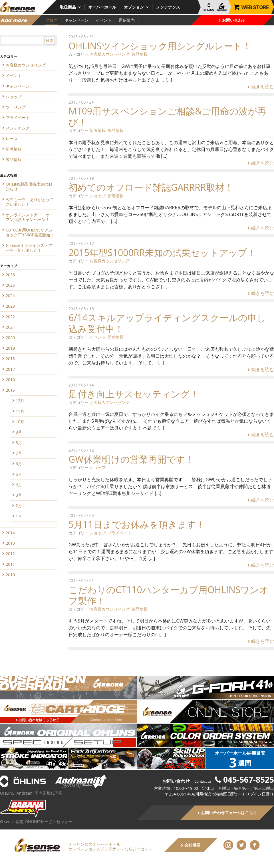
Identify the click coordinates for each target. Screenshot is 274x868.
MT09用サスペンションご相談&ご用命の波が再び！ (167, 116)
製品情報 (140, 54)
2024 (10, 296)
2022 (10, 317)
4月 (19, 485)
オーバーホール (102, 7)
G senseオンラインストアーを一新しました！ (29, 248)
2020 (10, 338)
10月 (20, 422)
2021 (10, 327)
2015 (10, 390)
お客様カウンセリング (110, 54)
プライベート (120, 533)
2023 (10, 306)
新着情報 (98, 130)
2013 (10, 543)
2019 (10, 348)
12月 (20, 401)
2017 (10, 369)
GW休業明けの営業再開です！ (131, 459)
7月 (19, 453)
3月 (19, 495)
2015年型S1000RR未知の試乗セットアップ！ (162, 252)
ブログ (51, 20)
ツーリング (16, 107)
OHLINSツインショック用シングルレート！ (160, 46)
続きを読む (261, 86)
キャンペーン (76, 20)
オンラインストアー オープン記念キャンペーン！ (30, 217)
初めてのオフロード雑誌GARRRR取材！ (151, 187)
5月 (19, 474)
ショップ (98, 196)
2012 (10, 554)
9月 (19, 432)
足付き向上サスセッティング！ (134, 394)
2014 (10, 533)
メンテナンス (168, 7)
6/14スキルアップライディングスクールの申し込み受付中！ (167, 323)
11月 (20, 411)
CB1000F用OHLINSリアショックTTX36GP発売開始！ (30, 232)
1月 (19, 516)
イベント (104, 20)
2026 (10, 275)
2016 (10, 379)
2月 (19, 506)
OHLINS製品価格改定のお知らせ (29, 186)
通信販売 (127, 20)
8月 (19, 443)
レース (12, 139)
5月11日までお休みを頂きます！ (137, 524)
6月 (19, 464)
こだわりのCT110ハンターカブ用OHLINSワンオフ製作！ (169, 595)
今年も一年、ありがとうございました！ (30, 202)
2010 (10, 575)
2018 (10, 359)
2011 (10, 564)
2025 (10, 285)
